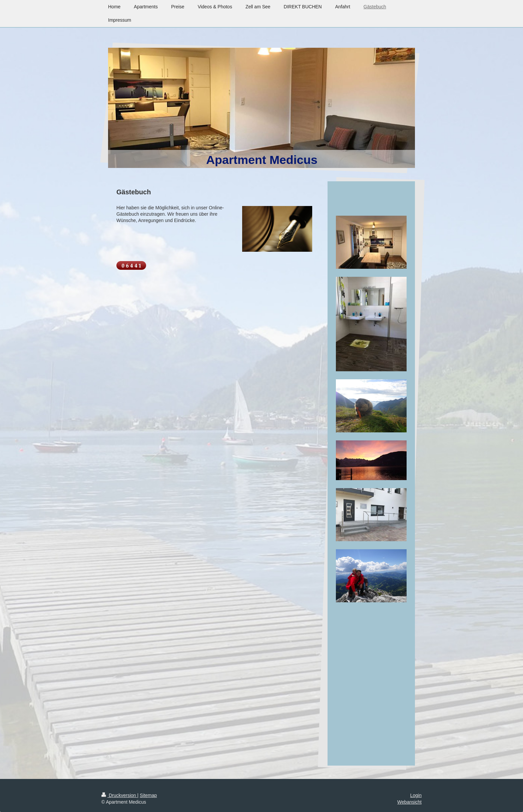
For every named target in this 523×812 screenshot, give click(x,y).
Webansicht (409, 802)
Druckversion (119, 795)
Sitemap (148, 795)
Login (416, 795)
